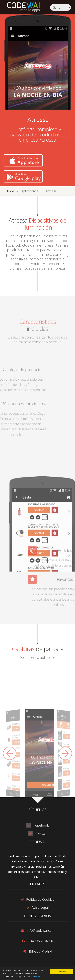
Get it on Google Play (25, 176)
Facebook (42, 825)
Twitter (41, 833)
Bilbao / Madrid (40, 951)
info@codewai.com (41, 931)
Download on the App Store (25, 160)
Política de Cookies (40, 899)
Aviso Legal (40, 907)
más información (36, 977)
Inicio (10, 191)
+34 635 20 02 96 (40, 941)
